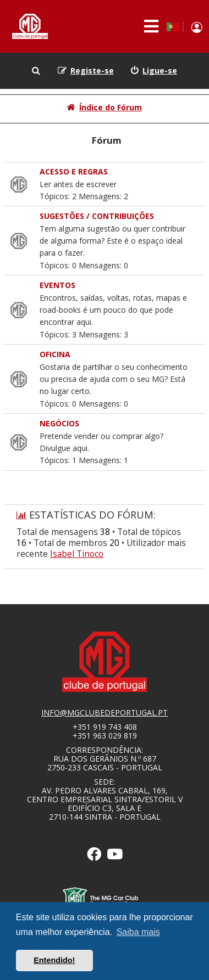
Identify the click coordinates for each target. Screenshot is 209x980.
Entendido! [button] (54, 960)
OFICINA (55, 354)
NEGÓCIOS (59, 423)
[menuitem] (154, 71)
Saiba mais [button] (138, 932)
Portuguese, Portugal (173, 27)
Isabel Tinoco (77, 554)
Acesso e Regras (74, 171)
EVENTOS (57, 285)
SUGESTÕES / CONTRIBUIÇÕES (97, 216)
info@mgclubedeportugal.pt (105, 713)
